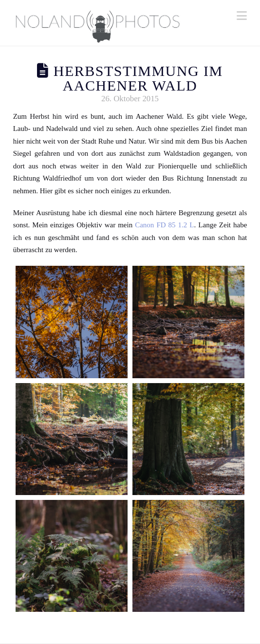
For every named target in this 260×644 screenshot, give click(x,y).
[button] (242, 16)
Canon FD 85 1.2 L (164, 225)
